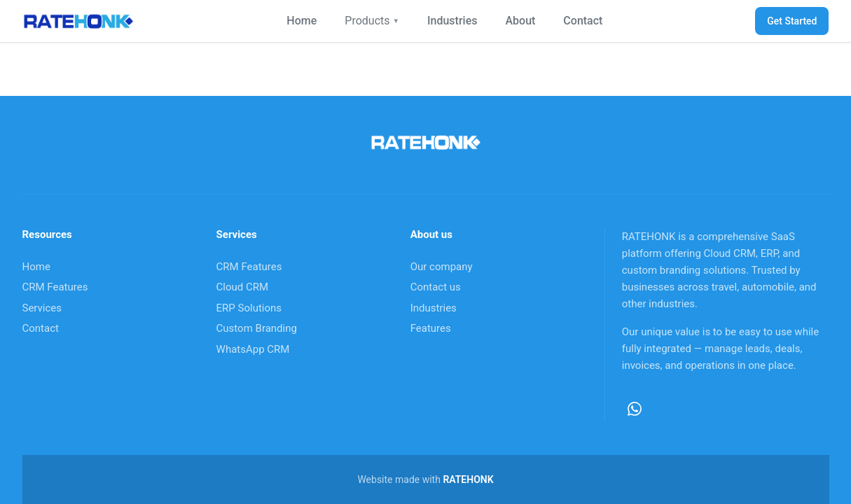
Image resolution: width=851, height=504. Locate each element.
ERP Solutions (249, 308)
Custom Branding (257, 328)
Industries (452, 21)
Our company (442, 267)
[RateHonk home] (78, 21)
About (520, 21)
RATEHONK (468, 479)
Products (372, 21)
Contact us (436, 287)
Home (302, 21)
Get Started (792, 21)
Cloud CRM (243, 287)
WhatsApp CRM (253, 349)
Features (431, 328)
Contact (583, 21)
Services (42, 308)
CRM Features (55, 287)
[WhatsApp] (635, 409)
